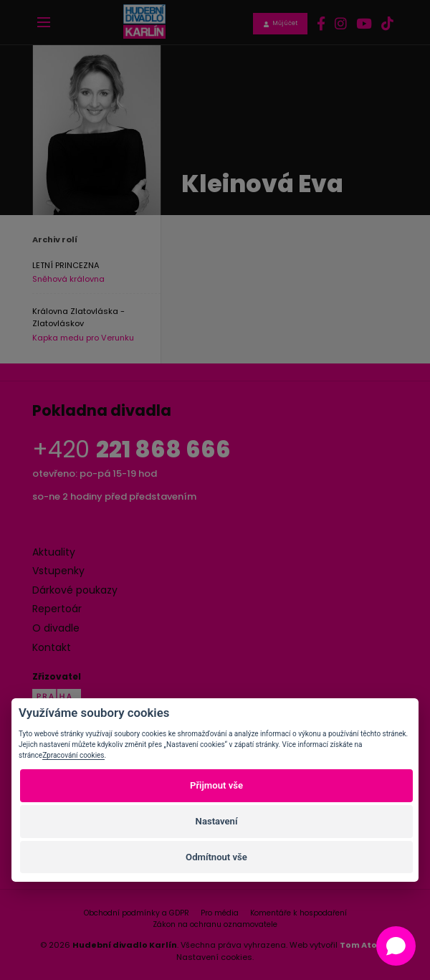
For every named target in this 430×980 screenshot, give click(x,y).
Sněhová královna (68, 279)
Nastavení (217, 821)
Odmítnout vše (216, 857)
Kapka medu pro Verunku (83, 338)
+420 (132, 449)
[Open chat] (396, 946)
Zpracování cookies (73, 755)
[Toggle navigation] (44, 22)
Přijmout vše (216, 785)
